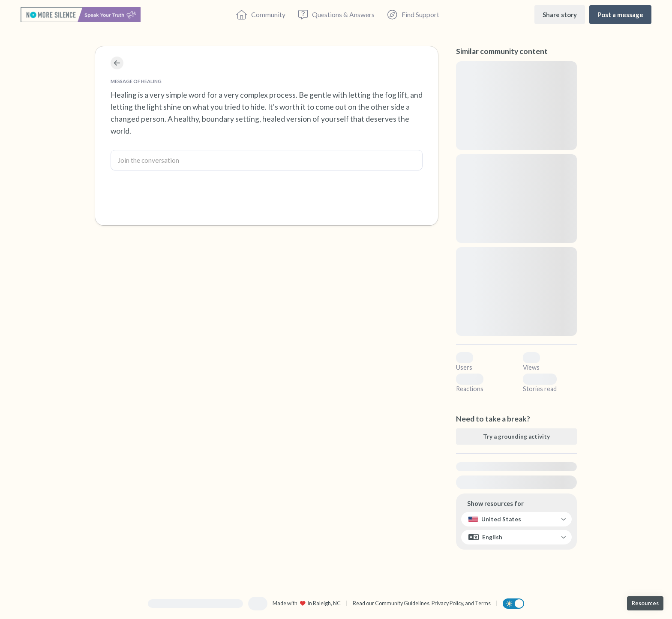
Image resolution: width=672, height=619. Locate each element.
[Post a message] (620, 14)
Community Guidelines (402, 603)
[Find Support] (413, 15)
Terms (483, 603)
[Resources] (645, 603)
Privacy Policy (447, 603)
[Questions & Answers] (336, 15)
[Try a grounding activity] (516, 437)
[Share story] (560, 14)
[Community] (261, 15)
